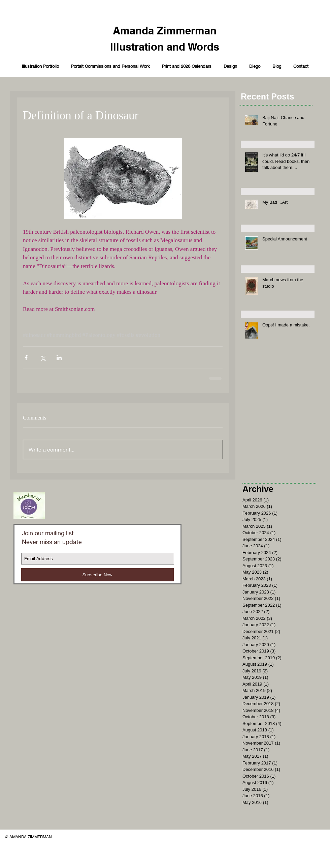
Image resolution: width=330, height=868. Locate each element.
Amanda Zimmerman (165, 31)
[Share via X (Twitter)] (43, 358)
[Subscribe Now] (97, 575)
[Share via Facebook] (26, 358)
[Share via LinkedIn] (59, 358)
